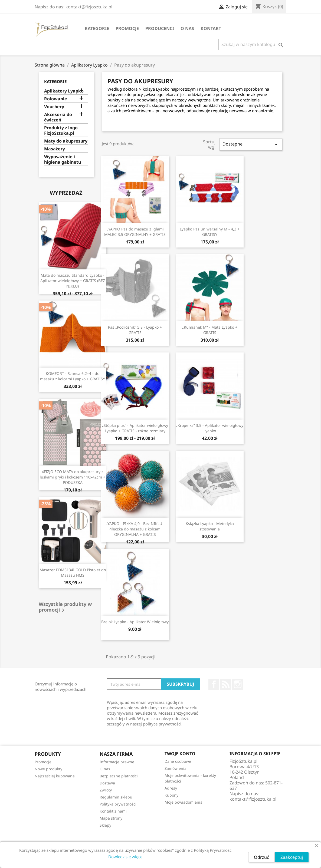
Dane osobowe (178, 761)
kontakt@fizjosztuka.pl (253, 799)
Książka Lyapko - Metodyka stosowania (210, 526)
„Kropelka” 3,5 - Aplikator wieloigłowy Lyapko (210, 428)
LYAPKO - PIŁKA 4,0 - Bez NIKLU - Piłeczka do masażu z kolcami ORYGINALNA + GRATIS (135, 529)
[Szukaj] (252, 44)
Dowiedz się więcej (126, 857)
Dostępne (251, 144)
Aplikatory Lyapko (64, 91)
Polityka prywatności (118, 804)
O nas (187, 28)
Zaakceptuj (292, 857)
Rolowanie (56, 99)
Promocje (127, 28)
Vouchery (54, 107)
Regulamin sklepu (116, 797)
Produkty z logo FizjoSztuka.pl (61, 131)
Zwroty (106, 790)
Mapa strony (111, 818)
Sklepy (105, 825)
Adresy (171, 788)
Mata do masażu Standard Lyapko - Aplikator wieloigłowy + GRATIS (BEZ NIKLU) (73, 281)
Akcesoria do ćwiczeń (58, 117)
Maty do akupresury (66, 141)
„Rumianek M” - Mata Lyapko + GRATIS (210, 330)
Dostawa (107, 783)
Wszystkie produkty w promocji (65, 608)
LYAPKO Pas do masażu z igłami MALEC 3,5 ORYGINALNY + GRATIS (135, 232)
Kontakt (211, 28)
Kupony (171, 795)
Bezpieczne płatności (119, 776)
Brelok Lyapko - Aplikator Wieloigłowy (135, 622)
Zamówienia (176, 768)
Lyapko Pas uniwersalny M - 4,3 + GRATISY (210, 232)
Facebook (214, 684)
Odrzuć (261, 857)
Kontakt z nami (113, 811)
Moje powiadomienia (184, 802)
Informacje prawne (117, 762)
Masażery (55, 149)
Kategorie (97, 28)
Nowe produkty (48, 769)
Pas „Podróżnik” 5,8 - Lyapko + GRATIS (135, 330)
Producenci (160, 28)
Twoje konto (180, 754)
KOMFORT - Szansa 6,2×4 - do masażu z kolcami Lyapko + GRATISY (73, 376)
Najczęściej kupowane (55, 776)
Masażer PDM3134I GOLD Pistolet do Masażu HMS (73, 572)
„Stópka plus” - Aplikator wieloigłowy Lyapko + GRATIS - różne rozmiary (135, 428)
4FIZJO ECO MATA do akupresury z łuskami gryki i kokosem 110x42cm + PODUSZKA (73, 477)
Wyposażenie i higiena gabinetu (63, 159)
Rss (226, 684)
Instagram (238, 684)
